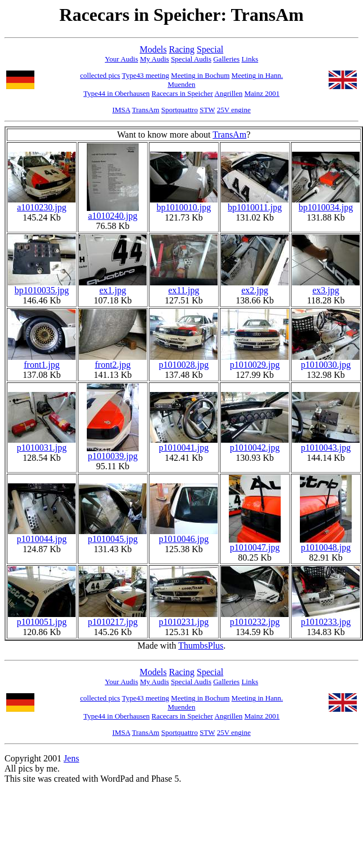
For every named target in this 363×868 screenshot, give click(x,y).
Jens (72, 758)
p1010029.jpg (255, 361)
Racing (182, 49)
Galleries (226, 59)
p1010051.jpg (42, 618)
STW (207, 110)
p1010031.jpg (42, 444)
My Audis (154, 59)
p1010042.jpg (255, 444)
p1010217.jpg (113, 618)
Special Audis (191, 59)
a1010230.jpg (42, 203)
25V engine (234, 110)
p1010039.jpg (113, 452)
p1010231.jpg (184, 618)
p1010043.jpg (326, 444)
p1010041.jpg (184, 444)
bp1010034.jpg (326, 203)
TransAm (146, 110)
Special (210, 49)
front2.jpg (113, 361)
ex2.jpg (255, 286)
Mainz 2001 (262, 93)
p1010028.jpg (184, 361)
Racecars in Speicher (182, 93)
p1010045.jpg (113, 535)
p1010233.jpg (326, 618)
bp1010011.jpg (255, 203)
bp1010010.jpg (184, 203)
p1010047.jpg (255, 543)
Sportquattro (180, 110)
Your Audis (121, 59)
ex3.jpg (326, 286)
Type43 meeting (145, 75)
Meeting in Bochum (200, 75)
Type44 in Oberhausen (117, 93)
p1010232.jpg (255, 618)
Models (153, 49)
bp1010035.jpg (42, 286)
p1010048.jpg (326, 543)
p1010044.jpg (42, 535)
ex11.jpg (184, 286)
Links (250, 59)
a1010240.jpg (113, 212)
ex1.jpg (113, 286)
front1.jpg (42, 361)
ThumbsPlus (201, 646)
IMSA (121, 110)
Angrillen (228, 93)
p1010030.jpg (326, 361)
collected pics (100, 75)
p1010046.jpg (184, 535)
